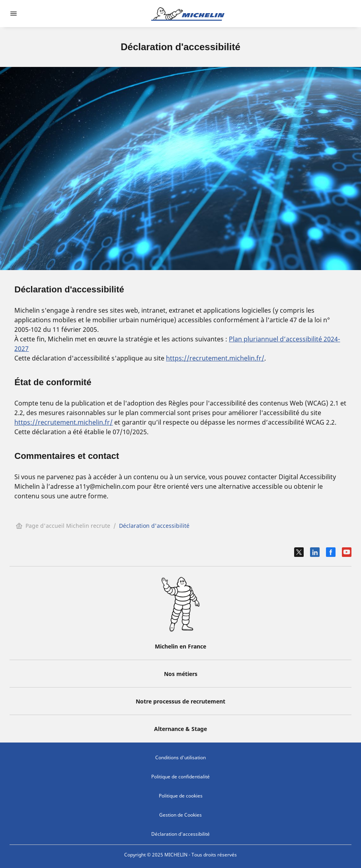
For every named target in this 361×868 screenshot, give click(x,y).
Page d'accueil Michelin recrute (63, 526)
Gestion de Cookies (180, 815)
